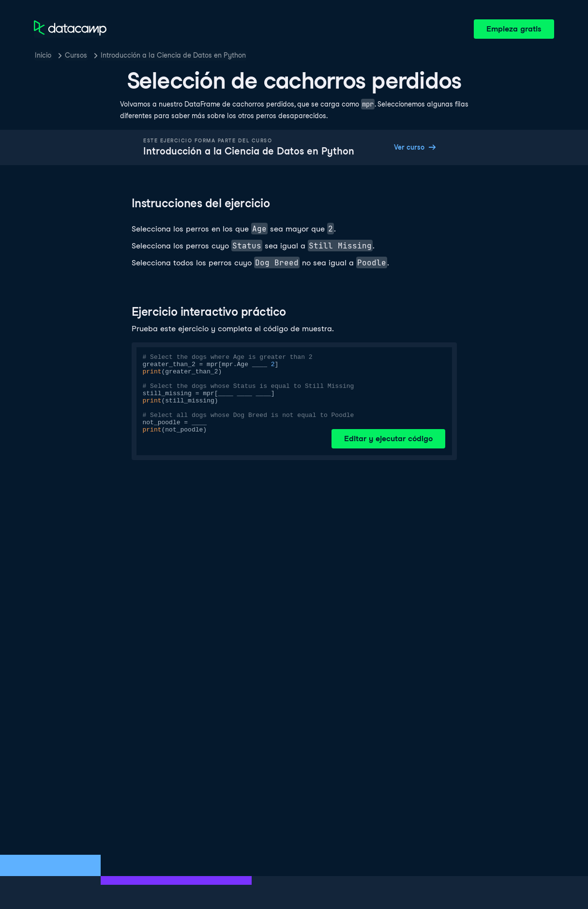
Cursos (76, 55)
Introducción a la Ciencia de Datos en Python (173, 55)
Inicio (43, 55)
